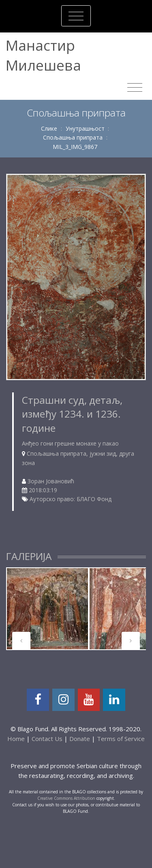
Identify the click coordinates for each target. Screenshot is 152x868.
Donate (80, 739)
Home (16, 739)
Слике (49, 128)
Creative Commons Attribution (66, 798)
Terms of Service (121, 739)
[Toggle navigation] (76, 16)
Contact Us (47, 739)
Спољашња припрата (73, 137)
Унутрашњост (85, 128)
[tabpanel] (47, 609)
